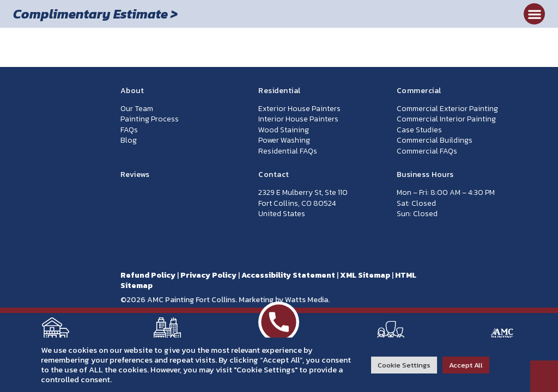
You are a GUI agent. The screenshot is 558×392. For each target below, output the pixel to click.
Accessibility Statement (288, 275)
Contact (274, 174)
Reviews (135, 174)
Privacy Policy (208, 275)
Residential (280, 91)
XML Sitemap (365, 275)
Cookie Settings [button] (404, 365)
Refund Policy (148, 275)
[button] (534, 14)
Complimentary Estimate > (95, 14)
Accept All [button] (466, 365)
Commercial (419, 91)
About (132, 91)
